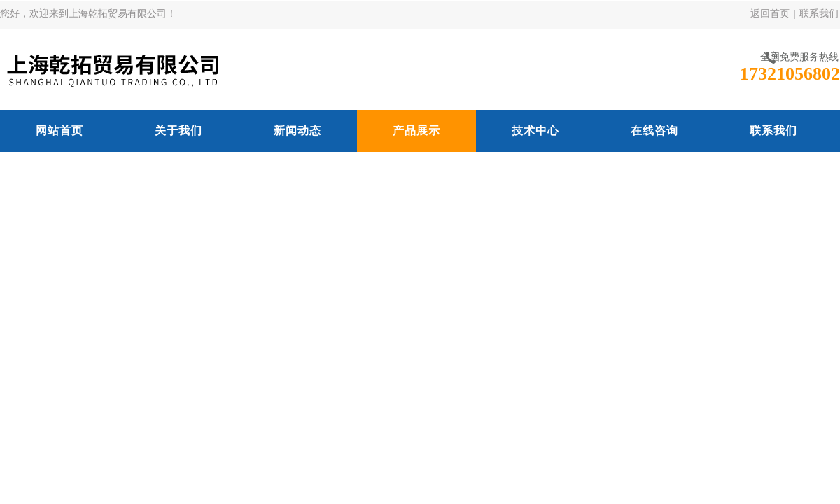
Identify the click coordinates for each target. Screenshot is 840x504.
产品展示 (416, 131)
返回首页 (770, 14)
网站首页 (59, 131)
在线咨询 (654, 131)
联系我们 (819, 14)
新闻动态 (297, 131)
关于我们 (178, 131)
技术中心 (535, 131)
